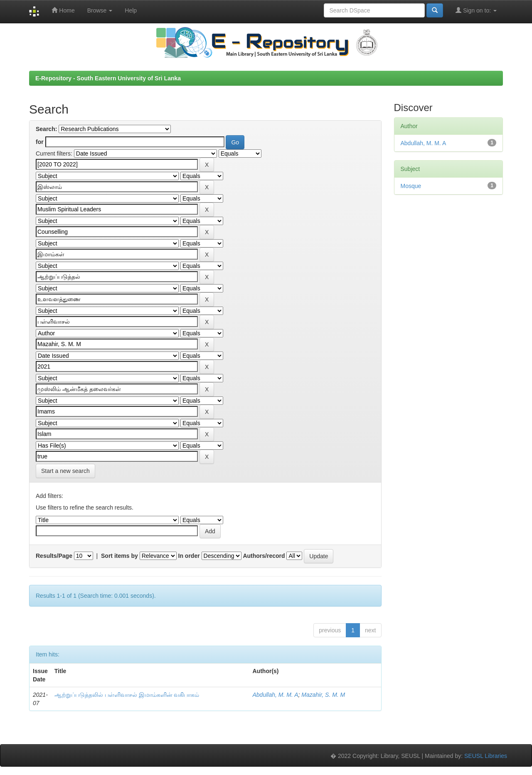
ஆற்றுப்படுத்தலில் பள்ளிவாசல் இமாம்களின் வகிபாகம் (127, 695)
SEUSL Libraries (486, 756)
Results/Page (54, 556)
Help (131, 10)
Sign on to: (476, 10)
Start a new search (65, 471)
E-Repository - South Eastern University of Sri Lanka (108, 78)
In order (189, 556)
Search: (46, 129)
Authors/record (264, 556)
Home (63, 10)
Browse (100, 10)
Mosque (411, 186)
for (40, 142)
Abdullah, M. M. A (276, 695)
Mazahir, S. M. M (323, 695)
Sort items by (119, 556)
